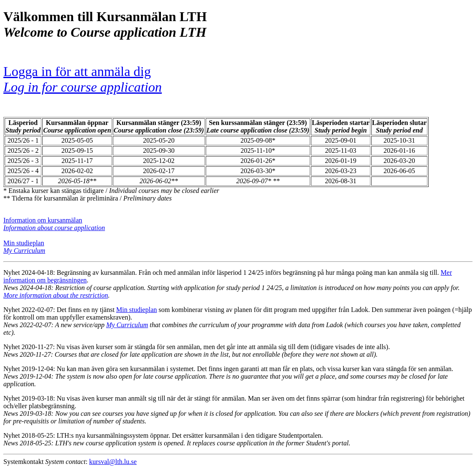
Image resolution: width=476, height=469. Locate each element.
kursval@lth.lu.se (113, 462)
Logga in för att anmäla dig (83, 79)
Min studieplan (24, 243)
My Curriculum (127, 325)
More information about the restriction (56, 295)
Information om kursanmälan (43, 220)
